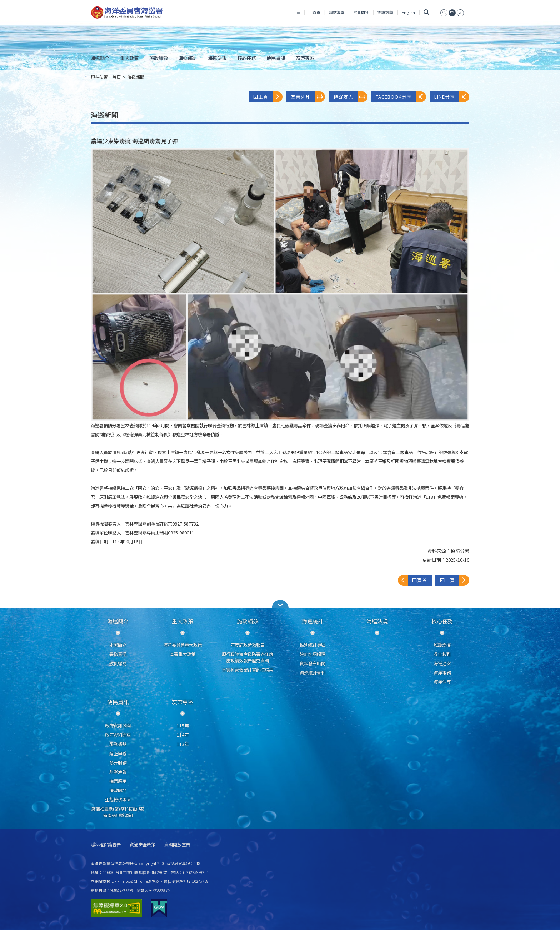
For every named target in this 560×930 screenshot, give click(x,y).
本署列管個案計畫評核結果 (247, 670)
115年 (183, 726)
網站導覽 (337, 12)
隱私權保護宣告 (106, 845)
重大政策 (129, 58)
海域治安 (442, 663)
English (408, 12)
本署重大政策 (182, 654)
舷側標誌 (118, 663)
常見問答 (361, 12)
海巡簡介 (100, 58)
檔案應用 (118, 781)
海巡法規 (217, 58)
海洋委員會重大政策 (182, 645)
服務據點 (118, 744)
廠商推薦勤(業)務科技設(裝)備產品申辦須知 (118, 812)
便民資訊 (276, 58)
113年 (183, 744)
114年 (183, 735)
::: (298, 12)
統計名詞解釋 (312, 654)
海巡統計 (188, 58)
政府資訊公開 (118, 726)
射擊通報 (118, 772)
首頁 (116, 77)
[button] (280, 604)
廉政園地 (118, 790)
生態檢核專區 (118, 800)
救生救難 (442, 654)
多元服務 (118, 763)
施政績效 (159, 58)
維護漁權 (442, 645)
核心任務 (246, 58)
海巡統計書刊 (312, 673)
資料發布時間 (312, 663)
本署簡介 (118, 645)
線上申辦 (118, 754)
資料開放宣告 (177, 845)
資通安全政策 (142, 845)
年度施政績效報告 (247, 645)
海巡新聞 (136, 77)
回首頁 (314, 12)
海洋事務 (442, 673)
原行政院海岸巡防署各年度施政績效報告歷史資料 (247, 657)
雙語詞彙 (385, 12)
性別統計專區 (312, 645)
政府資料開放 (118, 735)
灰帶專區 (305, 58)
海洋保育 (442, 682)
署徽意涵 (118, 654)
